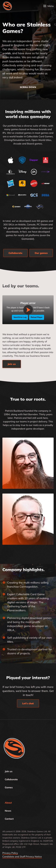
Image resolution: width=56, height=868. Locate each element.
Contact (9, 819)
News (8, 811)
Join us (9, 771)
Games (9, 787)
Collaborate (11, 779)
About (8, 803)
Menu (51, 6)
